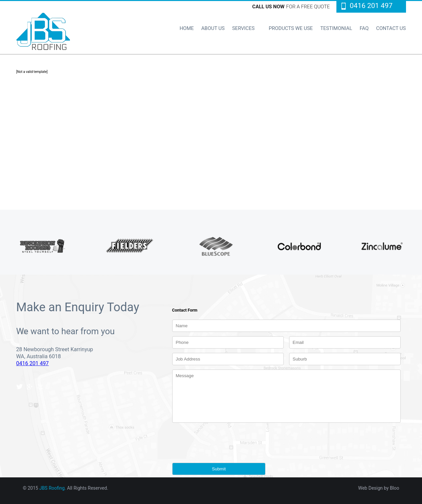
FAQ (364, 28)
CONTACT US (391, 28)
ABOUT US (213, 28)
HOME (187, 28)
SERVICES (243, 28)
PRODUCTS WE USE (291, 28)
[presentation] (223, 439)
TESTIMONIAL (336, 28)
